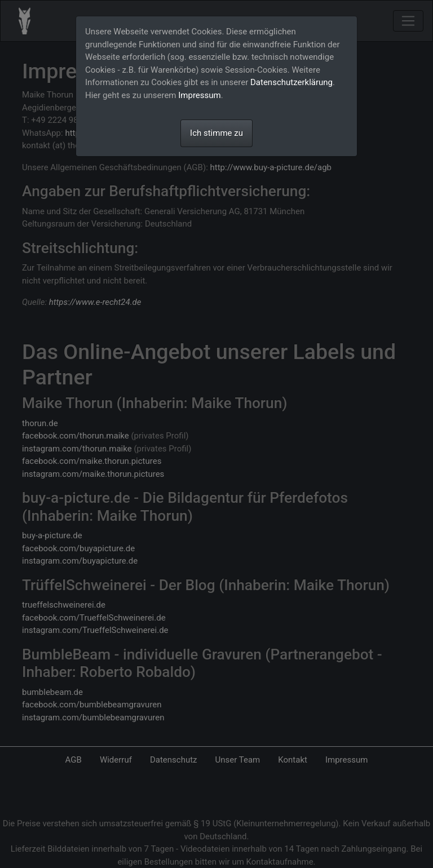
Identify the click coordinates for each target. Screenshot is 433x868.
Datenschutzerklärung (291, 82)
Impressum (199, 95)
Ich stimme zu (216, 133)
